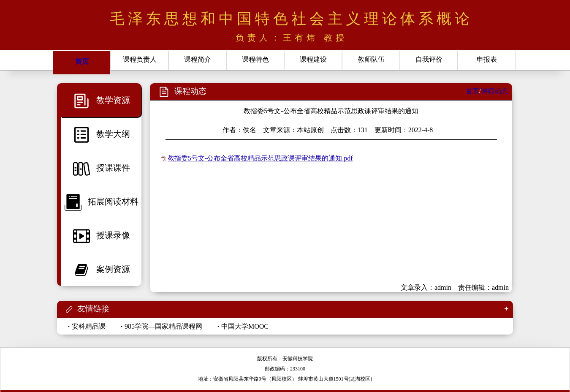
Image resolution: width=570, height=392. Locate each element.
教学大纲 (102, 134)
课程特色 (255, 59)
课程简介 (198, 59)
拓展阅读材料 (102, 201)
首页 (82, 61)
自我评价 (429, 59)
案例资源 (102, 269)
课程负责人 (140, 59)
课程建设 (313, 59)
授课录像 (102, 235)
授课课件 (102, 168)
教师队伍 (371, 59)
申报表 (487, 59)
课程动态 (494, 91)
